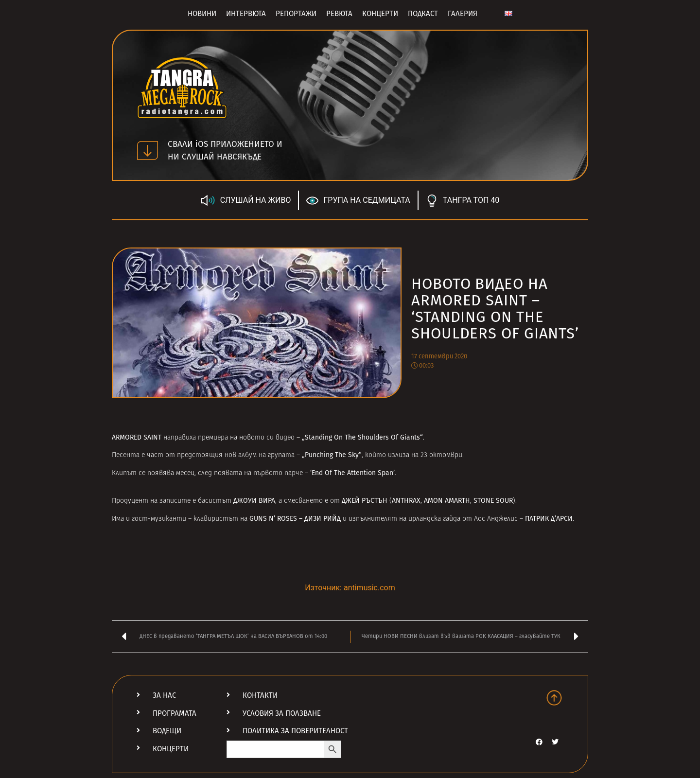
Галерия (463, 14)
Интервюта (246, 14)
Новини (202, 14)
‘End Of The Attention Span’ (352, 473)
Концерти (380, 14)
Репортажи (296, 14)
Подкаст (423, 14)
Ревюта (339, 14)
